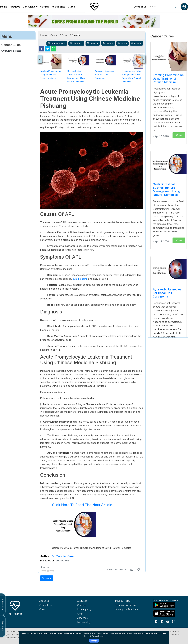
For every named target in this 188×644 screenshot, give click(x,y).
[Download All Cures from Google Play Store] (167, 605)
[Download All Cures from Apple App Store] (167, 613)
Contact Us (140, 7)
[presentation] (40, 59)
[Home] (94, 7)
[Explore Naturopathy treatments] (91, 622)
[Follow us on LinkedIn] (162, 621)
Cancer (55, 35)
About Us (15, 7)
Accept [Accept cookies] (94, 641)
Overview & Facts (11, 51)
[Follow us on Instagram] (174, 621)
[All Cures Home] (15, 607)
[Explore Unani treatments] (91, 614)
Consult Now (30, 7)
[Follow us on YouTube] (168, 621)
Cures (71, 7)
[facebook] (42, 49)
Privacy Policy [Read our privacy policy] (123, 601)
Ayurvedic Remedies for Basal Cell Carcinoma (104, 75)
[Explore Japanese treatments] (91, 618)
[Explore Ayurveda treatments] (91, 601)
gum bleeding (80, 279)
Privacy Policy (98, 636)
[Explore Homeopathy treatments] (91, 609)
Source (47, 578)
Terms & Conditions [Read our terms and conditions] (126, 605)
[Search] (175, 7)
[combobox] (159, 7)
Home (4, 7)
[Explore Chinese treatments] (91, 605)
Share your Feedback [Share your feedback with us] (127, 609)
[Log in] (184, 7)
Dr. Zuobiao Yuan (63, 556)
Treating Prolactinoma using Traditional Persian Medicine (51, 75)
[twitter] (48, 49)
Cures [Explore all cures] (42, 609)
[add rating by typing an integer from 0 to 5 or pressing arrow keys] (48, 571)
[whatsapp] (54, 49)
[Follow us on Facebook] (156, 621)
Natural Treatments (53, 7)
